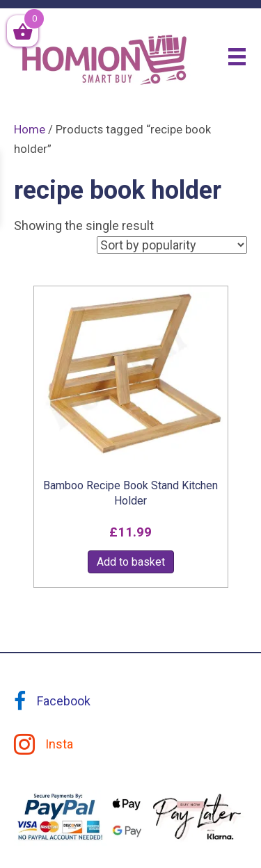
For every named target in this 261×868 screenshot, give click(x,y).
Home (30, 130)
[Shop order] (172, 245)
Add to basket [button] (131, 562)
